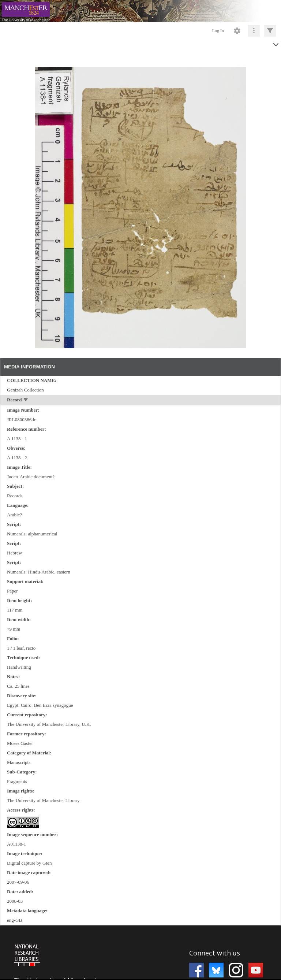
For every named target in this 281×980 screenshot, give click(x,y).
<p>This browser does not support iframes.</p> (140, 952)
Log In (218, 31)
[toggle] (26, 400)
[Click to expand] (270, 31)
